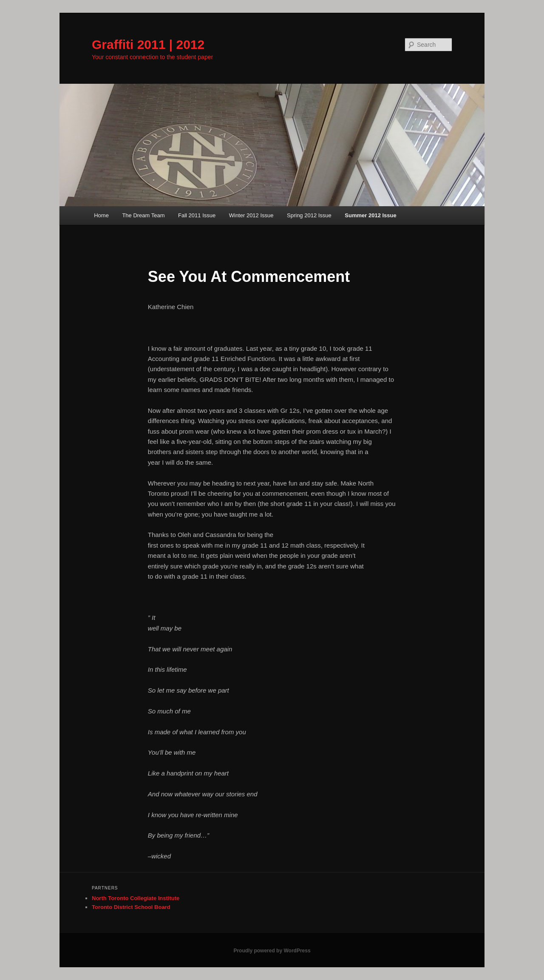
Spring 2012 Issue (309, 215)
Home (101, 215)
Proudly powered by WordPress (272, 951)
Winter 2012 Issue (251, 215)
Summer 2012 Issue (370, 215)
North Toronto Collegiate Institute (136, 898)
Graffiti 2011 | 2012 (148, 44)
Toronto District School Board (131, 907)
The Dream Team (143, 215)
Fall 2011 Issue (197, 215)
